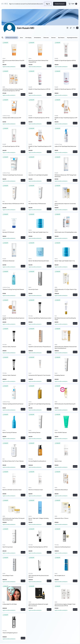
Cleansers (46, 38)
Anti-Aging (28, 38)
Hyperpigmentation (72, 38)
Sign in (48, 4)
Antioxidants (37, 38)
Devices (53, 38)
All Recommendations (12, 38)
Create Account (60, 4)
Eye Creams (61, 38)
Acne (21, 38)
